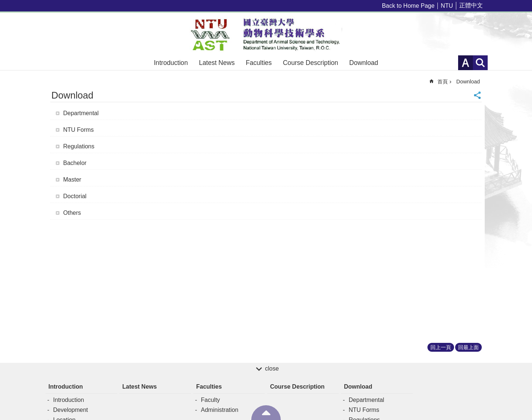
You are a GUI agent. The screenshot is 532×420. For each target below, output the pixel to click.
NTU (447, 6)
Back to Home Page (408, 6)
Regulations (79, 146)
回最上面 (468, 347)
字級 (465, 63)
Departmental (81, 113)
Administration (220, 410)
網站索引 (480, 63)
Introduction (171, 63)
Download (364, 63)
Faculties (259, 63)
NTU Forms (79, 130)
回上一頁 (441, 347)
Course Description (311, 63)
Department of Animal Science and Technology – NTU (266, 34)
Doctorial (75, 196)
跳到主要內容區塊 (4, 4)
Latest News (217, 63)
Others (72, 213)
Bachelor (75, 163)
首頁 (443, 82)
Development (71, 410)
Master (72, 180)
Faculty (211, 400)
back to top (266, 413)
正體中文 (471, 5)
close (272, 369)
